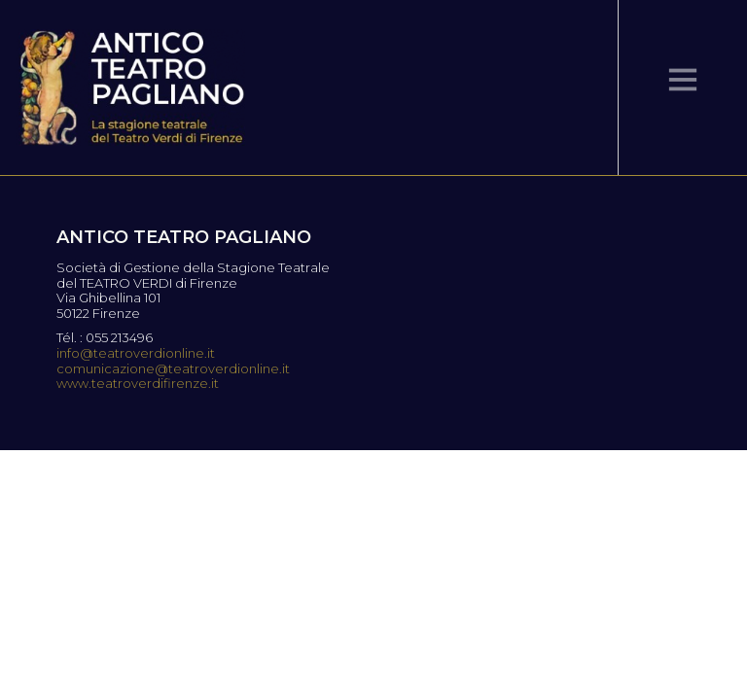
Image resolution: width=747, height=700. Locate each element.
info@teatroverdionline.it (136, 353)
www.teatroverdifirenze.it (138, 384)
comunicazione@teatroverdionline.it (173, 369)
